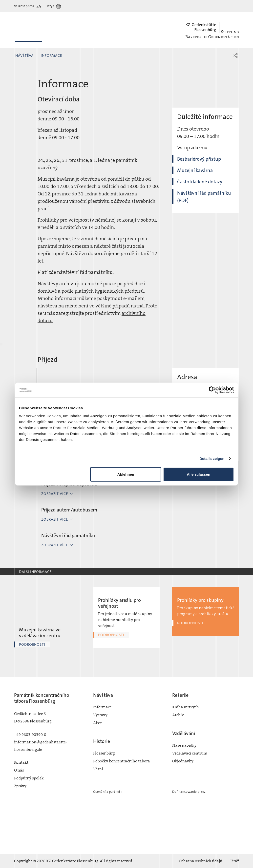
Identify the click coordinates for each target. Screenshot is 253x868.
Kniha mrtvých (186, 707)
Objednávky (183, 761)
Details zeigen (212, 459)
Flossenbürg (104, 753)
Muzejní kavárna (195, 170)
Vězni (98, 769)
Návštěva (24, 56)
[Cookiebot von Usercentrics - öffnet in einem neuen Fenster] (212, 390)
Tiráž (234, 861)
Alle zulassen (199, 474)
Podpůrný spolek (29, 778)
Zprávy (20, 786)
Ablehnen (126, 474)
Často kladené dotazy (200, 182)
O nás (19, 770)
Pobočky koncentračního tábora (122, 761)
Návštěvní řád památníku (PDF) (204, 197)
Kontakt (21, 762)
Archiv (178, 715)
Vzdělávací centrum (190, 753)
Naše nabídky (184, 745)
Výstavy (100, 715)
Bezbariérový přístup (199, 159)
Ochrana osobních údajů (201, 861)
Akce (97, 723)
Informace (52, 56)
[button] (235, 56)
